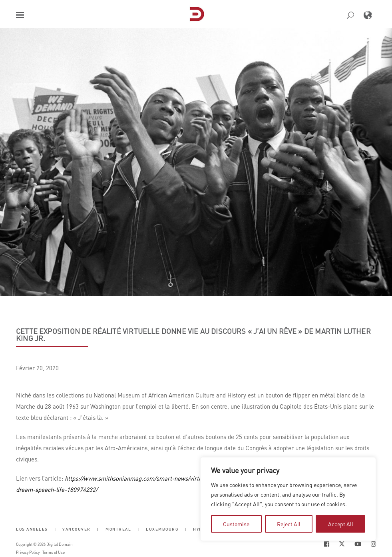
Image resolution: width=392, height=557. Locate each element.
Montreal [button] (118, 529)
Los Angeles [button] (32, 529)
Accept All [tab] (341, 524)
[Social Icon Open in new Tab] (327, 544)
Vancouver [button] (77, 529)
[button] (20, 15)
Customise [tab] (236, 524)
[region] (288, 499)
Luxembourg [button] (162, 529)
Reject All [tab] (289, 524)
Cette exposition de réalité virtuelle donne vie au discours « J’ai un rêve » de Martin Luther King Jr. (193, 335)
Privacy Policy (28, 552)
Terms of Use (54, 552)
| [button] (55, 529)
